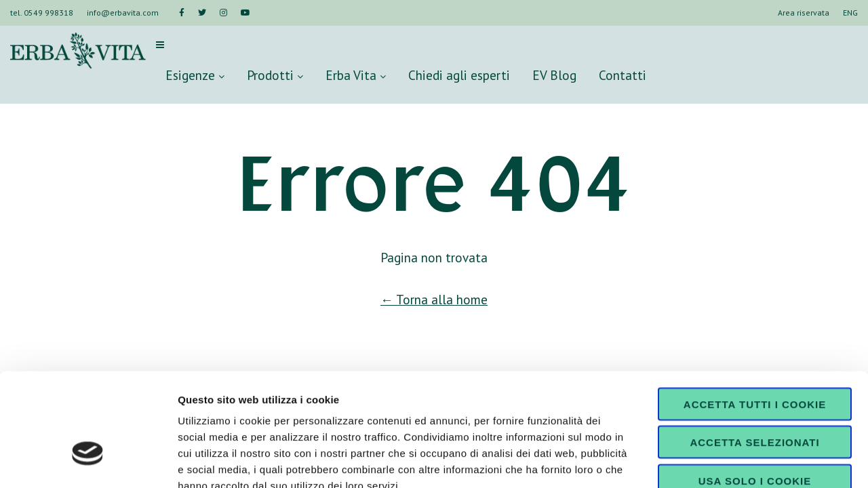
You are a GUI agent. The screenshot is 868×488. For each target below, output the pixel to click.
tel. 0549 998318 (42, 13)
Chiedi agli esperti (459, 75)
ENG (850, 13)
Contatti (623, 75)
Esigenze (195, 75)
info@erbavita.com (123, 13)
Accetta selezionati (754, 354)
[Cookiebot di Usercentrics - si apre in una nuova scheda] (88, 462)
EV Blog (554, 75)
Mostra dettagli (713, 461)
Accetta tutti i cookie (755, 316)
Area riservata (804, 13)
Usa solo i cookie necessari (755, 397)
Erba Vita (356, 75)
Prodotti (275, 75)
